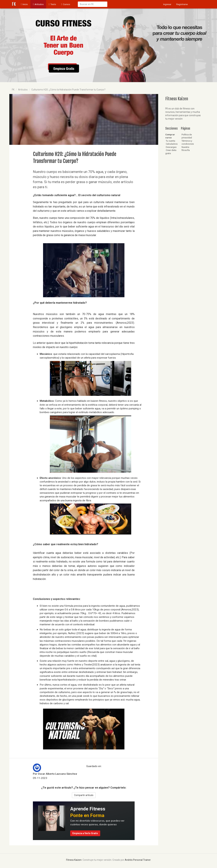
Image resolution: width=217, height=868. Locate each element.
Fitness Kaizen (74, 860)
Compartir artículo (84, 795)
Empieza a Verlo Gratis (85, 833)
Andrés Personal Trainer (138, 860)
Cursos (65, 4)
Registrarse (182, 4)
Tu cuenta (170, 141)
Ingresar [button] (167, 4)
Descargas (171, 147)
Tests (52, 4)
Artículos (38, 4)
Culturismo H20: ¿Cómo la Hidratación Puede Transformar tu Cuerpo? (68, 90)
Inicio (26, 4)
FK (14, 4)
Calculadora (171, 144)
